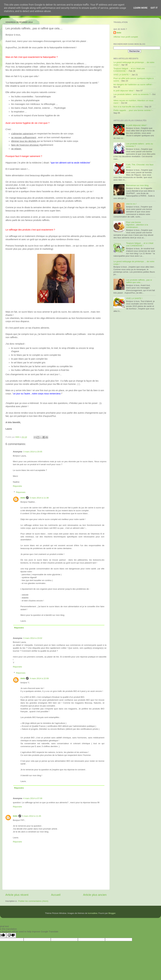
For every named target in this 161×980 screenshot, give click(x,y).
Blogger (112, 913)
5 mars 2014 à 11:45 (32, 816)
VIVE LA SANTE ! (122, 75)
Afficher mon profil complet (126, 37)
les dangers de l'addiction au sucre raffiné (132, 84)
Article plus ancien (95, 895)
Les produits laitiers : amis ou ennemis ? (132, 94)
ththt (23, 498)
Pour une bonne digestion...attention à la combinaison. (137, 225)
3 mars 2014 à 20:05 (33, 452)
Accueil (56, 895)
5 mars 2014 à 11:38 (39, 498)
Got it (154, 8)
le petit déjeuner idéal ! (124, 91)
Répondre (17, 486)
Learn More (140, 8)
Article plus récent (17, 895)
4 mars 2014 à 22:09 (39, 678)
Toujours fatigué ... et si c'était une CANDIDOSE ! (140, 244)
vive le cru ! (131, 204)
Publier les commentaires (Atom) (33, 901)
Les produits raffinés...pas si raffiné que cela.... (139, 281)
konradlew (93, 913)
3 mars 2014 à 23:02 (33, 638)
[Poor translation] (11, 935)
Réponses (21, 492)
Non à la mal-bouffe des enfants (128, 107)
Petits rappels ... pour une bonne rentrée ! (133, 110)
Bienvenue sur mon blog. (137, 185)
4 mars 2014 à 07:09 (33, 798)
